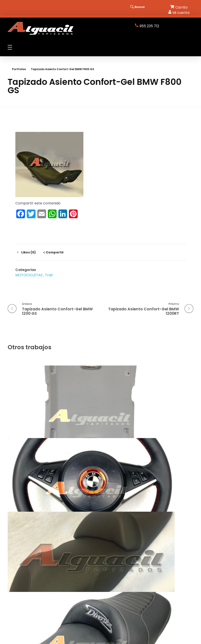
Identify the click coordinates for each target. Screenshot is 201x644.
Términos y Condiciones (123, 578)
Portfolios (19, 69)
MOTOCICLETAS (29, 275)
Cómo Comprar (116, 583)
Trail (49, 275)
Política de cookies (119, 573)
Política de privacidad (121, 563)
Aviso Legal (112, 569)
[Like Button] (18, 252)
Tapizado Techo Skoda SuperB (42, 424)
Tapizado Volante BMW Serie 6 (138, 424)
